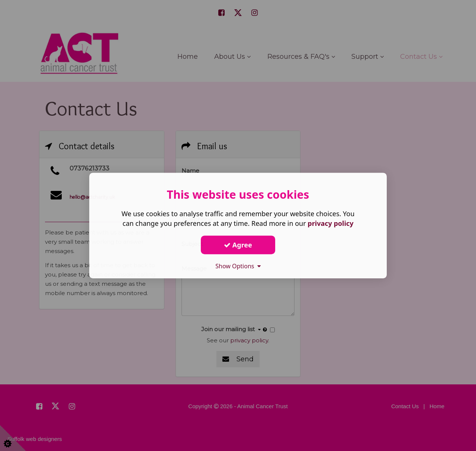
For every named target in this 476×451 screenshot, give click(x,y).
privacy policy (330, 223)
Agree (238, 245)
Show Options (238, 266)
